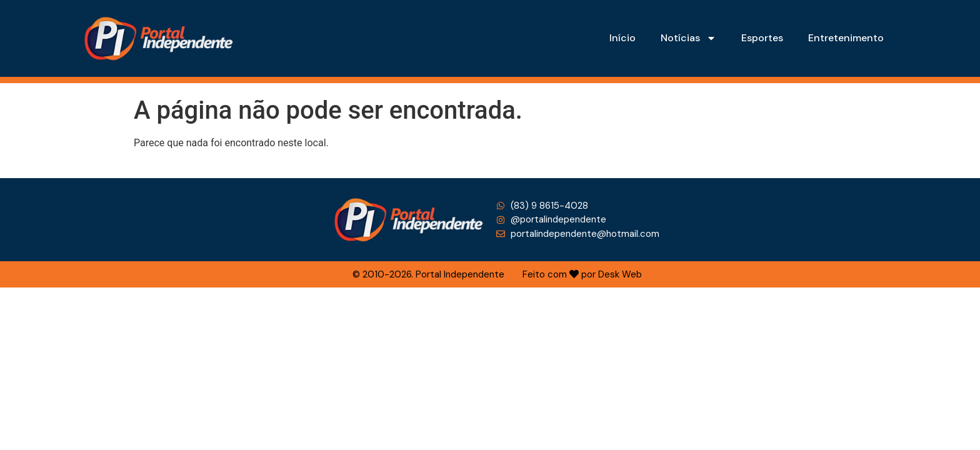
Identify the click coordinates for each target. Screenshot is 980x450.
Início (622, 38)
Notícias (688, 38)
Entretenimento (846, 38)
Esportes (762, 38)
